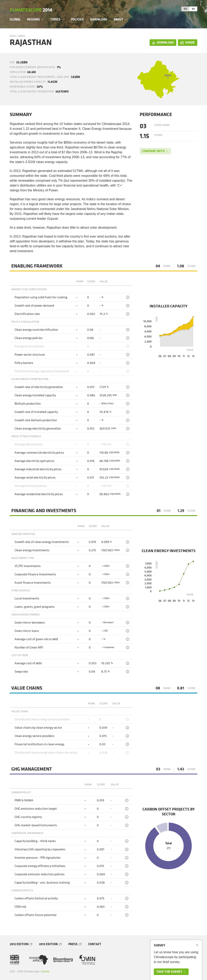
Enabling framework (37, 266)
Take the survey (169, 972)
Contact (95, 944)
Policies (77, 19)
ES (193, 9)
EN (185, 9)
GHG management (32, 769)
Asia (13, 36)
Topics (55, 19)
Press (73, 944)
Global (15, 19)
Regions (33, 19)
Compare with (153, 151)
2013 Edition (48, 944)
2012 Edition (19, 944)
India (22, 36)
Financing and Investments (44, 511)
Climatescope (31, 10)
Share (190, 42)
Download (99, 19)
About (118, 19)
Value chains (27, 688)
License (45, 971)
